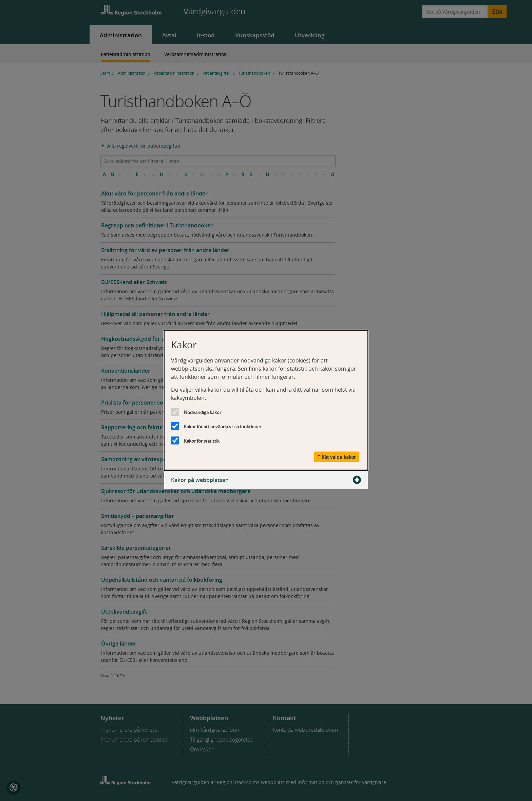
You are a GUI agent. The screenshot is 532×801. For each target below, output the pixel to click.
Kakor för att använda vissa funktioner (223, 427)
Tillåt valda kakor (337, 457)
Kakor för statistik (202, 441)
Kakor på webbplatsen (266, 480)
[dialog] (266, 401)
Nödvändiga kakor (203, 412)
